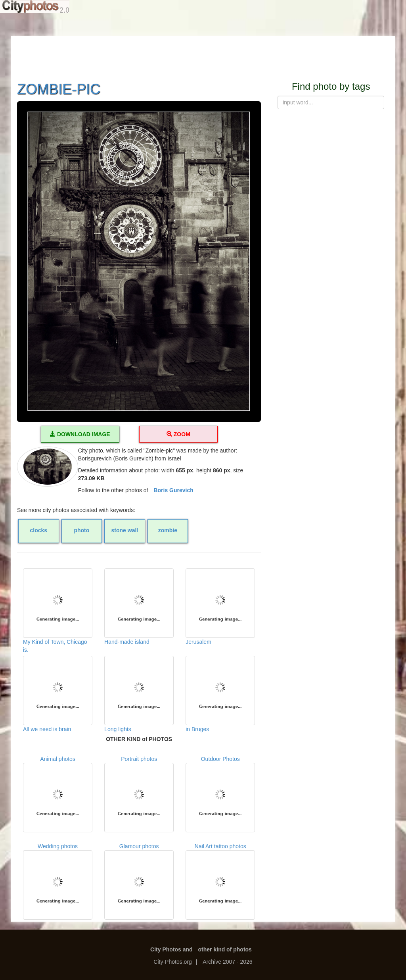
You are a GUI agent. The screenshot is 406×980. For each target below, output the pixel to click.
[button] (139, 262)
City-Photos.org (172, 962)
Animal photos (58, 794)
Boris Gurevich (173, 490)
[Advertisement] (203, 54)
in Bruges (220, 694)
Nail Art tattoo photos (220, 881)
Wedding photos (58, 881)
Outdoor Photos (220, 794)
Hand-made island (139, 607)
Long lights (139, 694)
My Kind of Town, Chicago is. (58, 608)
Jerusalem (220, 607)
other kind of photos (225, 949)
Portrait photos (139, 794)
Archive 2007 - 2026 (227, 962)
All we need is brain (58, 694)
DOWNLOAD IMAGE (80, 434)
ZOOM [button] (178, 434)
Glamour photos (139, 881)
